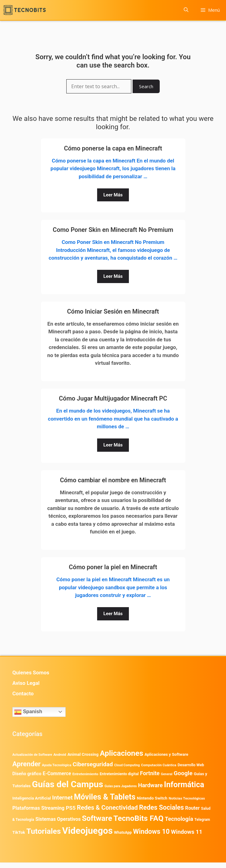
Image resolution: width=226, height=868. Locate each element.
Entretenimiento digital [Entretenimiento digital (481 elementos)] (119, 774)
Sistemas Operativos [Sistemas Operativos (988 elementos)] (58, 819)
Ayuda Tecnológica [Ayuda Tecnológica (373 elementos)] (57, 765)
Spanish (28, 712)
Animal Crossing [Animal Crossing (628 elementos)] (83, 754)
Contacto (23, 693)
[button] (186, 10)
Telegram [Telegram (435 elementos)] (202, 820)
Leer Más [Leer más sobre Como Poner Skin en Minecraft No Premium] (113, 276)
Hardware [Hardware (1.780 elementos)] (150, 785)
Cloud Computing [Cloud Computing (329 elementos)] (127, 765)
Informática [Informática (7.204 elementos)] (184, 785)
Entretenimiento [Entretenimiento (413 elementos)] (85, 774)
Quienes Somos (31, 673)
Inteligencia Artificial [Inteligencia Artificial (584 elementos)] (32, 798)
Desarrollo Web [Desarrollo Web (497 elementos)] (191, 765)
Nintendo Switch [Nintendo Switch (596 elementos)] (152, 798)
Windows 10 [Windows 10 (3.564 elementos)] (151, 831)
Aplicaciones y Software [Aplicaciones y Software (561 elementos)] (166, 754)
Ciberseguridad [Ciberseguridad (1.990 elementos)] (93, 764)
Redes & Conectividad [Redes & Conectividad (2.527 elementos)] (107, 808)
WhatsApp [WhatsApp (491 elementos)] (123, 832)
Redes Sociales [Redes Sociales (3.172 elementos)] (161, 807)
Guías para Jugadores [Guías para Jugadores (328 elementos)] (121, 786)
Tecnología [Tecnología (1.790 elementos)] (179, 819)
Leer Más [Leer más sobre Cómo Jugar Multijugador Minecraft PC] (113, 445)
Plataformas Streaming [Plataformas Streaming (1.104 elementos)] (38, 808)
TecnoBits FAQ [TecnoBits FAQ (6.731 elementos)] (139, 818)
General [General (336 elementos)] (167, 774)
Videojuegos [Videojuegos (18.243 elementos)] (87, 831)
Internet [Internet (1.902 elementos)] (62, 798)
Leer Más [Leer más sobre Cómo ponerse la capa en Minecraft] (113, 195)
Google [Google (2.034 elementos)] (183, 773)
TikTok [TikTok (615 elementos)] (19, 832)
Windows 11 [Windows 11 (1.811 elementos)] (187, 832)
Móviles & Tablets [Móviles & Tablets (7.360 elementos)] (105, 797)
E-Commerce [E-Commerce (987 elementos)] (57, 773)
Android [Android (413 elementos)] (60, 755)
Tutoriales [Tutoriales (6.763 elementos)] (44, 831)
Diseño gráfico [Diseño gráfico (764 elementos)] (27, 774)
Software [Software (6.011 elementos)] (97, 818)
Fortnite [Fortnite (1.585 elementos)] (150, 773)
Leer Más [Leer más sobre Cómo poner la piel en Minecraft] (113, 614)
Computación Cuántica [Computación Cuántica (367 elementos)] (158, 765)
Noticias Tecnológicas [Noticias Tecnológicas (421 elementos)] (187, 798)
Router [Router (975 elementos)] (193, 808)
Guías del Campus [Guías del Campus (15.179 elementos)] (68, 784)
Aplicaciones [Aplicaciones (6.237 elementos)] (122, 753)
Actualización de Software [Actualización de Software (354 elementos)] (32, 755)
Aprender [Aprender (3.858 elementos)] (27, 764)
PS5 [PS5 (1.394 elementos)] (71, 808)
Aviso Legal (26, 683)
